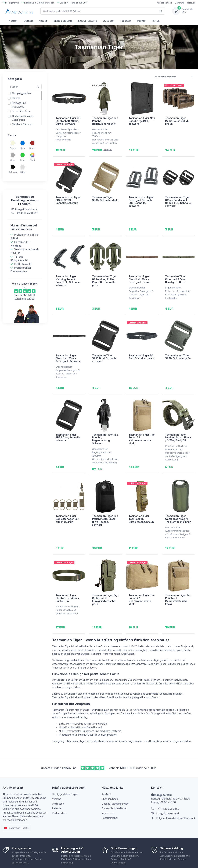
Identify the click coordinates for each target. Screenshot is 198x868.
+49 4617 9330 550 (165, 792)
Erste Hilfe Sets (21, 111)
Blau (23, 148)
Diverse (16, 98)
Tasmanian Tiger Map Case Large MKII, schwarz (142, 121)
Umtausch (58, 787)
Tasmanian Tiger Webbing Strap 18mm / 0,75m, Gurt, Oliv (178, 428)
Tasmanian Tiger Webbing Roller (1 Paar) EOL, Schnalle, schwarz (68, 276)
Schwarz (13, 172)
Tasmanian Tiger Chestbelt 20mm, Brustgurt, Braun (139, 275)
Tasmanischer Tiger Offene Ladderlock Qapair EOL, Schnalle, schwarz (178, 199)
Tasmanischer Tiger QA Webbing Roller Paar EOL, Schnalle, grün (104, 276)
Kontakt (106, 777)
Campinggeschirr (22, 93)
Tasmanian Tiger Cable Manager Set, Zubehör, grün (67, 507)
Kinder (43, 21)
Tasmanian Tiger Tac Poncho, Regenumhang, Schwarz (105, 429)
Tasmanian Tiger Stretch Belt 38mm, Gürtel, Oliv (68, 583)
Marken (142, 21)
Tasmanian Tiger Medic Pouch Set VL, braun (177, 121)
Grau (13, 160)
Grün (23, 160)
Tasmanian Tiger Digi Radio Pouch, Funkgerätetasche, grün (105, 585)
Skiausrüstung (88, 21)
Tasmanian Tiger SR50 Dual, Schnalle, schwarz (105, 351)
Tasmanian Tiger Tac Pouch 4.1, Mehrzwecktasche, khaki (142, 585)
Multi (32, 160)
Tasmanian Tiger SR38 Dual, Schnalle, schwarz (68, 428)
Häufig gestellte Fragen (65, 777)
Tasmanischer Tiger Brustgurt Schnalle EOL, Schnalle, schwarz (141, 199)
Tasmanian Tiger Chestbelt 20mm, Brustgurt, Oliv (176, 275)
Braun (32, 148)
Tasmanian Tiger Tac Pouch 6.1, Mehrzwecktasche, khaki (178, 585)
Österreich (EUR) (16, 811)
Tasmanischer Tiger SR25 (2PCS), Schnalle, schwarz (68, 198)
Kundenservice (164, 3)
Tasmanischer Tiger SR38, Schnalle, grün (178, 350)
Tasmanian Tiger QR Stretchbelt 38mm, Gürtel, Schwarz (68, 121)
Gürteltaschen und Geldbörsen (23, 118)
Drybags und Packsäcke (19, 105)
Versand (57, 782)
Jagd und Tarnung (22, 124)
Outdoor (108, 21)
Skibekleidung (63, 21)
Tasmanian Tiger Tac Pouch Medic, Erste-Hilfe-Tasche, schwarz (105, 508)
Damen (28, 21)
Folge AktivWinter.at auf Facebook (173, 801)
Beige (13, 148)
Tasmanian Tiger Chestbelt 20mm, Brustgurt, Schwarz (68, 351)
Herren (13, 21)
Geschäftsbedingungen (115, 787)
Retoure (191, 3)
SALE (156, 21)
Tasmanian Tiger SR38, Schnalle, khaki (105, 196)
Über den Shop (110, 782)
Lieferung (180, 3)
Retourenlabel (110, 801)
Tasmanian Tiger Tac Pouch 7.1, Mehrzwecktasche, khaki (142, 429)
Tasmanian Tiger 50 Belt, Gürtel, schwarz (142, 350)
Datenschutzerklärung (114, 791)
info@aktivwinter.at (165, 796)
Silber (23, 172)
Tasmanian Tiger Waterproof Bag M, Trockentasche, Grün (178, 507)
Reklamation (59, 796)
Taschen (125, 21)
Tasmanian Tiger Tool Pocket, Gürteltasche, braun (141, 507)
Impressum (108, 796)
